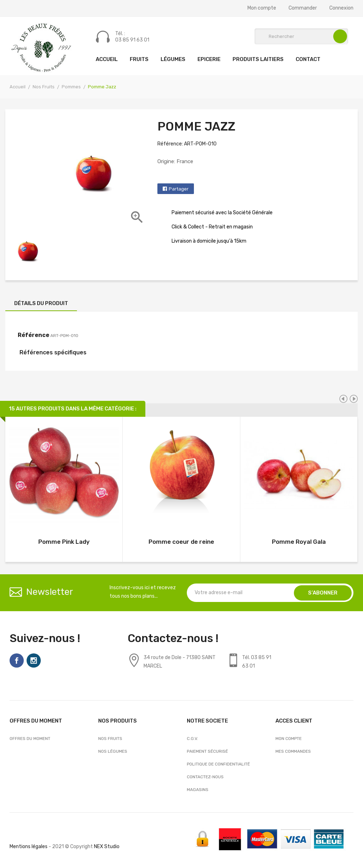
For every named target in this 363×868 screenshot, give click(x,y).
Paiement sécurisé (207, 751)
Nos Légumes (113, 751)
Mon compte (262, 8)
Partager (179, 189)
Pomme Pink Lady (64, 542)
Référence (33, 335)
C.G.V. (192, 739)
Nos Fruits (110, 739)
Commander (303, 8)
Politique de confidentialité (218, 764)
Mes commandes (293, 751)
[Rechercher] (301, 36)
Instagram (34, 660)
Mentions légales (29, 847)
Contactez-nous (205, 777)
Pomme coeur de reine (181, 542)
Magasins (198, 790)
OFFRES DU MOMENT (30, 739)
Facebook (17, 660)
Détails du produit (41, 303)
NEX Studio (107, 847)
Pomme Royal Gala (299, 542)
